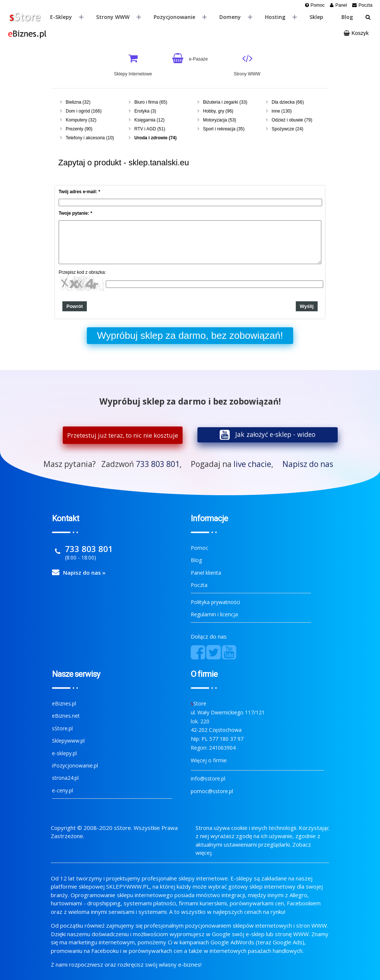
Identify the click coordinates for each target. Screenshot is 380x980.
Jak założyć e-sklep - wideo (275, 434)
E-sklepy (67, 17)
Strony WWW (119, 17)
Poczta (199, 585)
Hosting (281, 17)
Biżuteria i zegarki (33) (225, 102)
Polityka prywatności (215, 602)
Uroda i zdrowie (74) (155, 138)
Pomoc (199, 548)
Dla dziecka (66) (288, 102)
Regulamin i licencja (214, 614)
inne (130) (282, 111)
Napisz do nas (308, 464)
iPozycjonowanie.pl (75, 765)
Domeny (236, 17)
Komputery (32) (81, 120)
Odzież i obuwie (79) (292, 120)
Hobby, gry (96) (218, 111)
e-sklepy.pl (64, 753)
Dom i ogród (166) (84, 111)
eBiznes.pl (64, 703)
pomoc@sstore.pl (212, 791)
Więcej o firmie (209, 760)
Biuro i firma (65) (151, 102)
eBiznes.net (66, 716)
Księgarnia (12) (149, 120)
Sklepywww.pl (68, 741)
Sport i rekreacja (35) (224, 129)
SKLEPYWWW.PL (128, 886)
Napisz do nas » (84, 572)
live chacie (252, 464)
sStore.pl (62, 728)
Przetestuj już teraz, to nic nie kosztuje (123, 435)
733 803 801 (158, 464)
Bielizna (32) (78, 102)
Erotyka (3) (145, 111)
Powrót (75, 306)
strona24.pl (65, 778)
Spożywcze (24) (287, 129)
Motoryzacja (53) (220, 120)
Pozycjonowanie (180, 17)
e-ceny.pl (63, 790)
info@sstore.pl (208, 778)
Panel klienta (206, 573)
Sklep (316, 17)
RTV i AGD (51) (150, 129)
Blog (347, 17)
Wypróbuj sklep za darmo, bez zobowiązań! (190, 335)
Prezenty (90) (79, 129)
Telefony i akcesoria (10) (90, 138)
